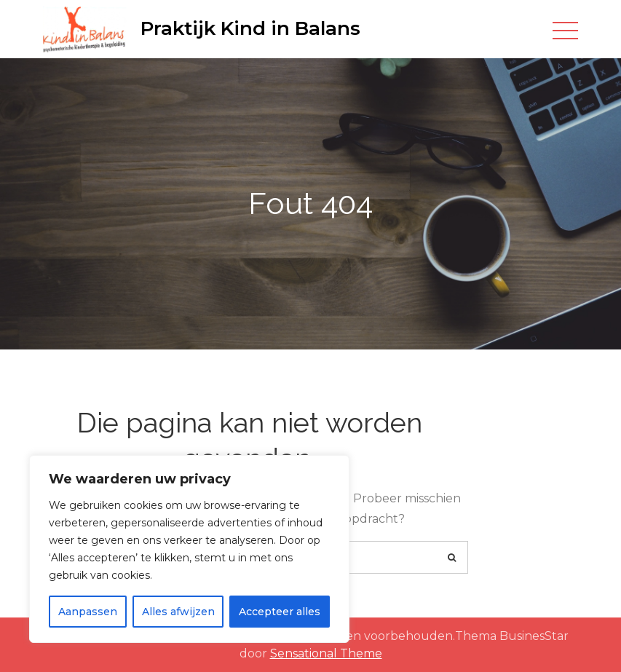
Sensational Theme (326, 653)
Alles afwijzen (178, 612)
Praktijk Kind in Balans (250, 28)
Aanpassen (88, 612)
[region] (189, 549)
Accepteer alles (280, 612)
